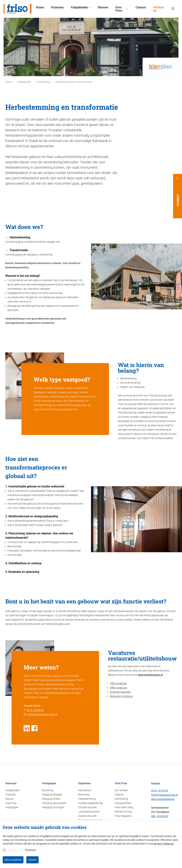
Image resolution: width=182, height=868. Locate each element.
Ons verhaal (121, 790)
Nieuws (9, 799)
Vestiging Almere (51, 799)
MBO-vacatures (119, 688)
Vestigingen (12, 807)
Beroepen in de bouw (121, 696)
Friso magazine (123, 816)
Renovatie (84, 795)
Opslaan (32, 860)
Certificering (121, 799)
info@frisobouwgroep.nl (164, 795)
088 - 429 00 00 (160, 816)
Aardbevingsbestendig (91, 803)
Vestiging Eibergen (52, 795)
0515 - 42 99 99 (35, 710)
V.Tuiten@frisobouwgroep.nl (42, 714)
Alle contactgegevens (163, 799)
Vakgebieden (12, 790)
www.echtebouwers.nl (150, 675)
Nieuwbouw (85, 790)
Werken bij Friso (123, 812)
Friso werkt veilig (124, 807)
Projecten (11, 795)
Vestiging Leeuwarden (54, 803)
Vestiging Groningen (53, 807)
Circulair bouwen (87, 807)
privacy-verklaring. (164, 844)
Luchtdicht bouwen (89, 812)
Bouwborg (48, 790)
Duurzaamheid (123, 803)
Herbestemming (87, 799)
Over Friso (11, 803)
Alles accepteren (13, 860)
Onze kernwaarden (120, 692)
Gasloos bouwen (87, 816)
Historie (119, 795)
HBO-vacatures (118, 683)
